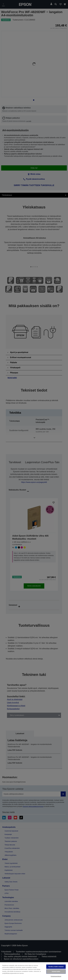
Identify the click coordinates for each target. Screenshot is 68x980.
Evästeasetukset (56, 976)
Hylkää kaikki (56, 971)
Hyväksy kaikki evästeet (56, 967)
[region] (34, 971)
